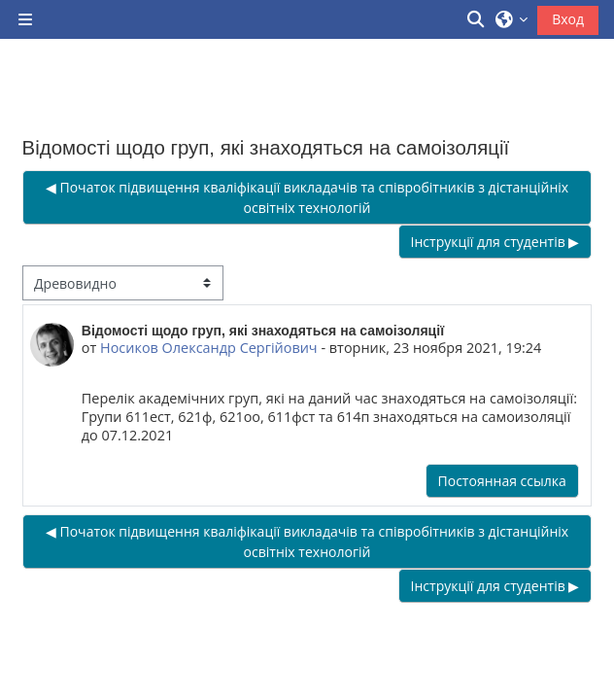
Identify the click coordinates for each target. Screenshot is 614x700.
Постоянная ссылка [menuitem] (502, 481)
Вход (568, 19)
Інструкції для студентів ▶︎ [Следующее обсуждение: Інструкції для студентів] (495, 242)
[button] (477, 19)
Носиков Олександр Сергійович (209, 348)
